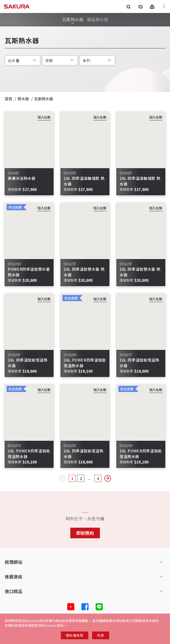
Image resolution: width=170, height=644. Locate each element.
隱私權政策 (75, 635)
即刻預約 (85, 533)
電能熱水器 (98, 19)
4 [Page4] (99, 479)
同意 (101, 635)
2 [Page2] (82, 479)
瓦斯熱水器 (73, 19)
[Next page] (108, 478)
